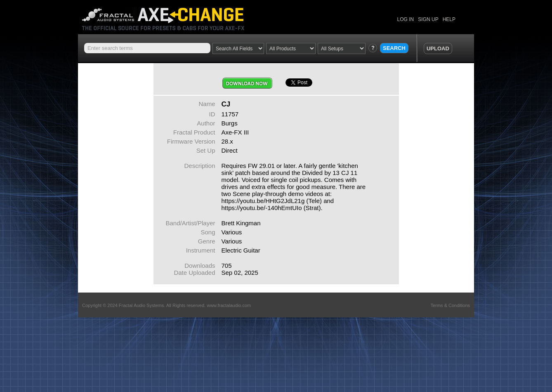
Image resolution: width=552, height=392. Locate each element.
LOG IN (406, 19)
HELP (449, 19)
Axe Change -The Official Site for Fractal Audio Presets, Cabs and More (170, 15)
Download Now (247, 83)
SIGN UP (428, 19)
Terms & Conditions (450, 305)
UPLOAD (438, 48)
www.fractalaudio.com (229, 305)
